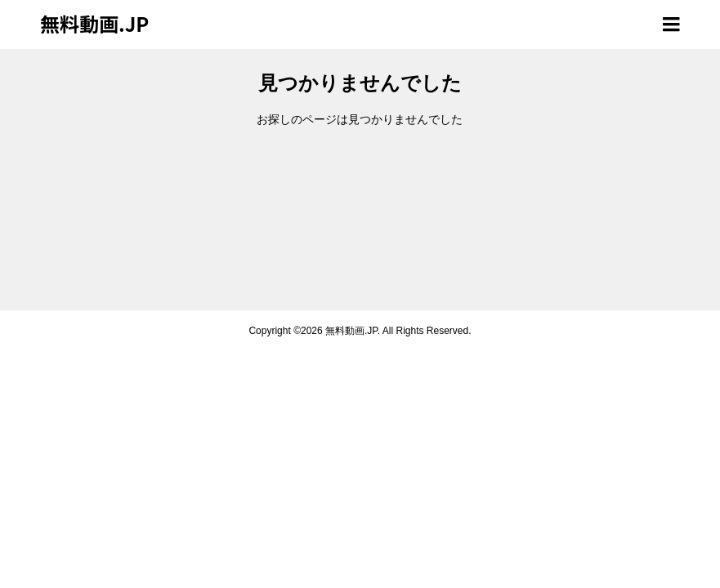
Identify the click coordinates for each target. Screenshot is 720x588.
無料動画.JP (94, 23)
